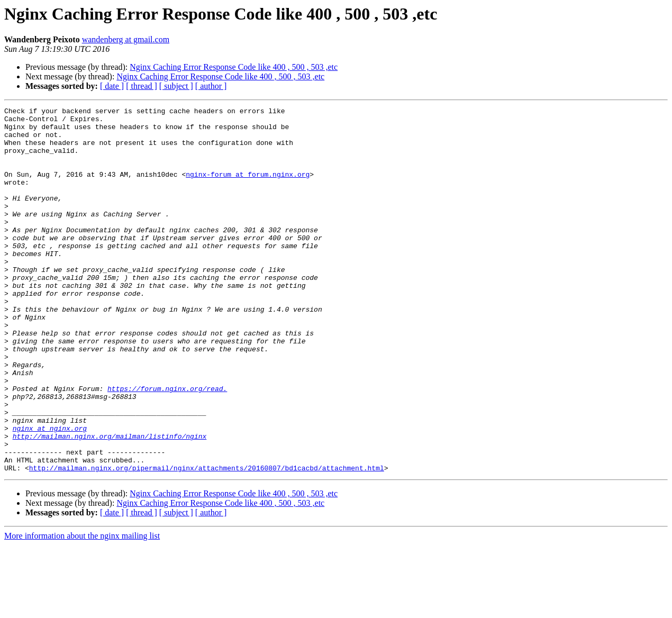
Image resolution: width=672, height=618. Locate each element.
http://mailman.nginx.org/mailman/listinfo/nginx (110, 503)
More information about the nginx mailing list (82, 609)
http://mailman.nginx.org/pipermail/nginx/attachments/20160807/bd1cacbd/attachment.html (207, 541)
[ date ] (112, 86)
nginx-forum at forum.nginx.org (248, 188)
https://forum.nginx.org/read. (167, 446)
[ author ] (211, 86)
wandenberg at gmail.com (126, 39)
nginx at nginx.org (50, 493)
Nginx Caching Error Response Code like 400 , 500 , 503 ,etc (234, 67)
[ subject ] (176, 86)
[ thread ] (142, 86)
